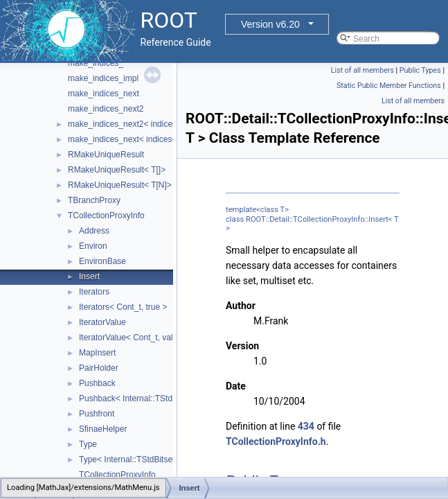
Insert (89, 277)
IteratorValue (102, 322)
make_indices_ (96, 63)
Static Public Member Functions (389, 86)
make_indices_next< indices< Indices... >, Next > (158, 139)
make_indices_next (104, 94)
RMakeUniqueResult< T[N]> (120, 185)
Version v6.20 (270, 24)
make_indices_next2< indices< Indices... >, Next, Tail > (169, 124)
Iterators (94, 292)
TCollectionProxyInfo (106, 216)
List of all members (362, 70)
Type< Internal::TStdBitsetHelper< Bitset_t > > (164, 459)
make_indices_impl (103, 78)
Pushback (97, 383)
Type (88, 444)
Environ (93, 246)
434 (306, 426)
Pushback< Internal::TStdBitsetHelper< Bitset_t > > (173, 399)
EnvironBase (102, 261)
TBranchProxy (94, 200)
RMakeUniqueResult (106, 155)
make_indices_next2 (106, 109)
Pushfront (97, 414)
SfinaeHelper (103, 429)
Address (94, 231)
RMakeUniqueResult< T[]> (117, 170)
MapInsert (97, 353)
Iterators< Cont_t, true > (123, 307)
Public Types (420, 70)
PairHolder (99, 368)
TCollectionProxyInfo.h (276, 441)
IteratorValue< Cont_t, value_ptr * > (144, 338)
